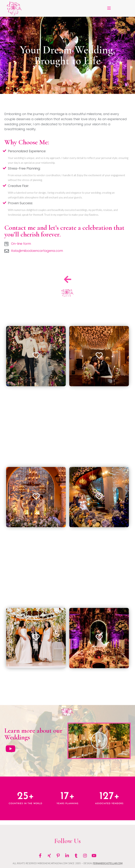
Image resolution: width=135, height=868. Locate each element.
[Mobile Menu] (109, 8)
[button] (99, 741)
